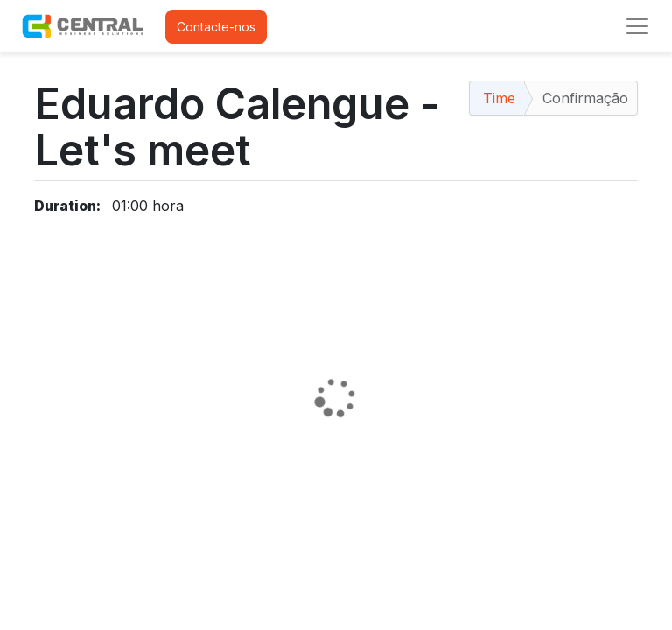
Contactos (63, 598)
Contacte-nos (216, 27)
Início (49, 542)
